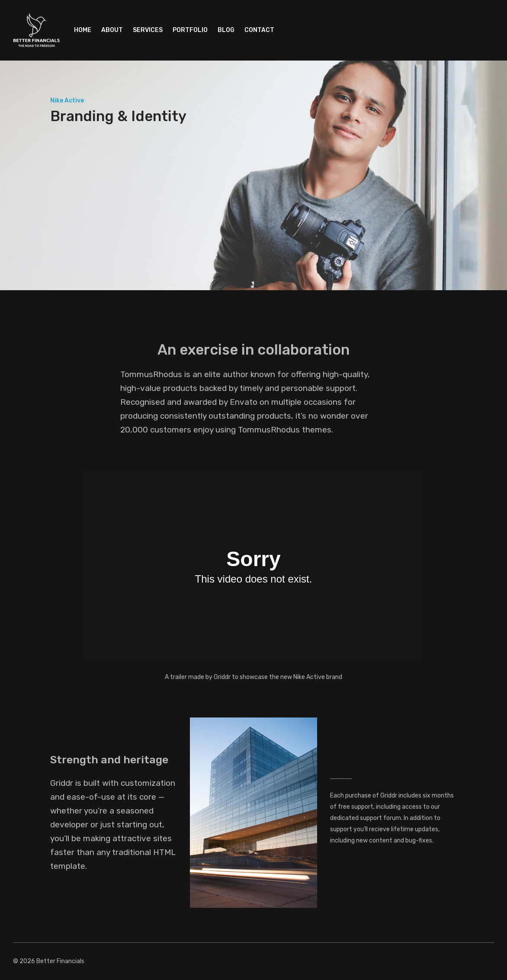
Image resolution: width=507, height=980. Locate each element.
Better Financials (60, 961)
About (112, 30)
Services (148, 30)
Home (83, 30)
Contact (259, 30)
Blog (226, 30)
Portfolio (190, 30)
